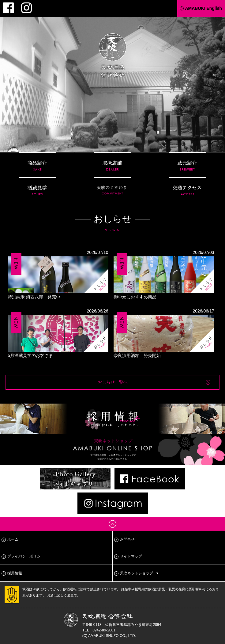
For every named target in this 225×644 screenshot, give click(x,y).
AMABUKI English (203, 8)
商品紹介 (37, 165)
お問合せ (127, 539)
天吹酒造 (113, 56)
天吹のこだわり (112, 190)
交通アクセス (187, 190)
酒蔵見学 (37, 190)
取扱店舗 (112, 165)
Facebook (8, 8)
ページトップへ (112, 524)
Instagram (26, 8)
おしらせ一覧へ (113, 382)
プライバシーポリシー (26, 556)
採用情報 (15, 573)
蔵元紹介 (187, 165)
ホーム (13, 539)
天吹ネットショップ (137, 573)
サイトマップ (131, 556)
